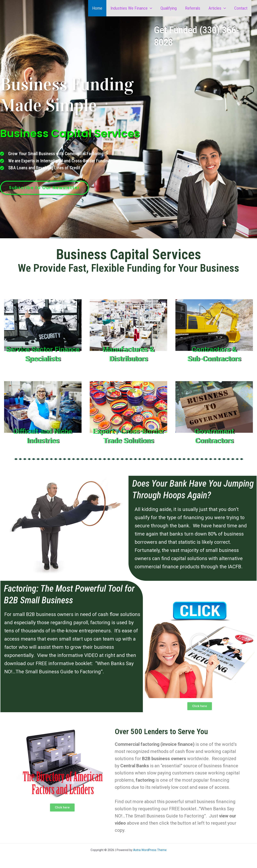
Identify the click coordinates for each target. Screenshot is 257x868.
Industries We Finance (130, 8)
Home (95, 8)
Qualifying (167, 8)
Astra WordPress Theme (150, 850)
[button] (148, 8)
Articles (217, 8)
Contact (241, 8)
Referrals (192, 8)
